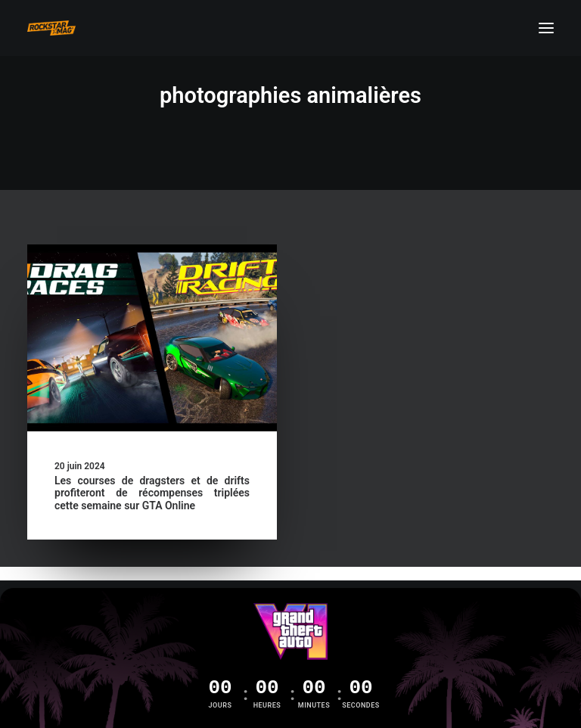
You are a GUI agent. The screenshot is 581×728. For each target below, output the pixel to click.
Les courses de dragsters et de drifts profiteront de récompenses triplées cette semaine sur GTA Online (152, 493)
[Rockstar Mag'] (51, 28)
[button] (546, 28)
